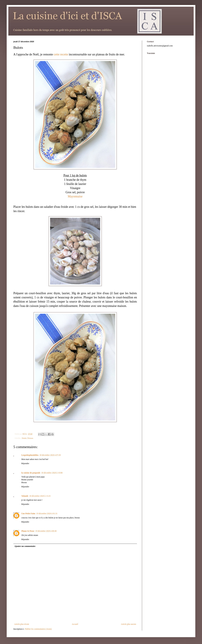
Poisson (30, 438)
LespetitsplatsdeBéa (30, 455)
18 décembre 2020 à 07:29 (50, 455)
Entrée (24, 438)
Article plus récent (22, 624)
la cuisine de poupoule (31, 473)
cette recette (61, 54)
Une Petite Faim (28, 513)
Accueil (75, 624)
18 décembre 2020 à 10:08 (52, 473)
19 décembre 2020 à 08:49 (46, 531)
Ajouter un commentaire (25, 546)
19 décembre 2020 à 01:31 (47, 513)
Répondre (25, 463)
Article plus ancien (128, 624)
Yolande (25, 496)
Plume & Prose (28, 531)
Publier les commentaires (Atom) (38, 629)
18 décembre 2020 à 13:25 (40, 496)
